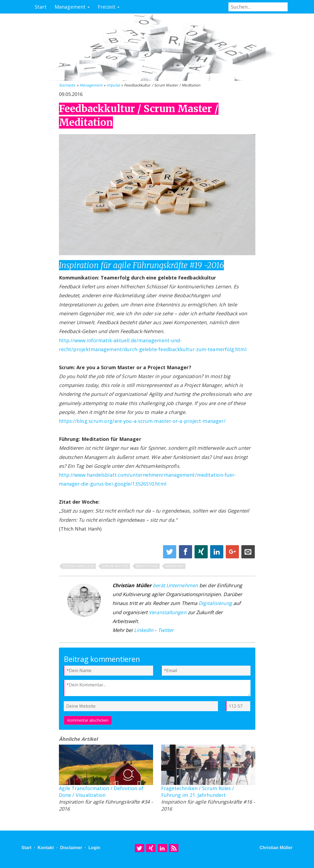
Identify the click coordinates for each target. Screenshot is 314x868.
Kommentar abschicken (88, 720)
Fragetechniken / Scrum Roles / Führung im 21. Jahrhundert (198, 792)
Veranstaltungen (168, 612)
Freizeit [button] (109, 7)
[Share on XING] (202, 553)
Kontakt (46, 848)
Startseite (67, 85)
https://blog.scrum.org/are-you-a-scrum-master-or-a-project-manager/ (142, 421)
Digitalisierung (215, 603)
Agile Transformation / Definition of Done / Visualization (101, 792)
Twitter (166, 630)
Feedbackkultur (78, 566)
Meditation (147, 566)
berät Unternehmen (175, 585)
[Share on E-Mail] (248, 553)
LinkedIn (144, 630)
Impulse (113, 85)
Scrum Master (115, 566)
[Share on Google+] (233, 553)
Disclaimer (71, 848)
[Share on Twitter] (170, 553)
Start (41, 7)
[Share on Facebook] (186, 553)
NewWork (175, 566)
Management (91, 85)
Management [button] (72, 7)
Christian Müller (276, 848)
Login (94, 848)
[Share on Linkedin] (217, 553)
